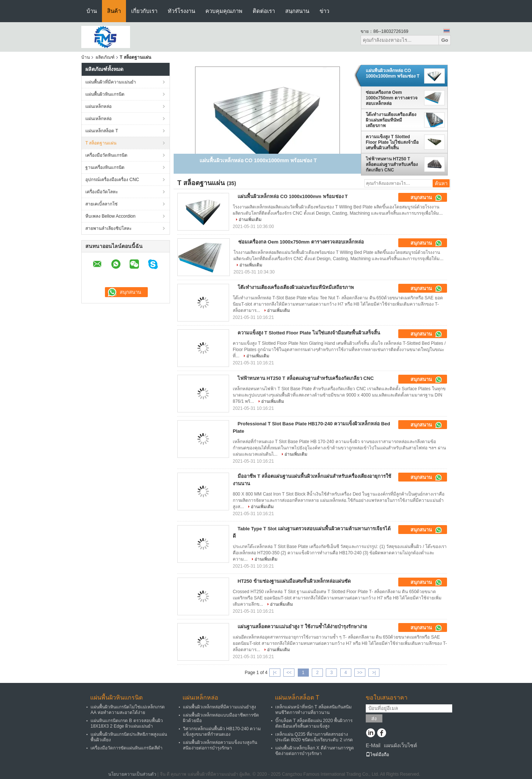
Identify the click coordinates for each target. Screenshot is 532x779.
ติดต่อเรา (264, 11)
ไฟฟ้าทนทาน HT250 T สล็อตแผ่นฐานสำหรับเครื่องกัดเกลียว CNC (392, 164)
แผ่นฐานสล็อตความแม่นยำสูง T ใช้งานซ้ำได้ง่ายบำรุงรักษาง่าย (302, 627)
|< (275, 673)
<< (289, 673)
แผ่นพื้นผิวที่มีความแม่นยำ (111, 82)
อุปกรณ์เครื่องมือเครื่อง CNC (112, 180)
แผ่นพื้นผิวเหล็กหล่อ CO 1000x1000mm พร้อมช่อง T (393, 73)
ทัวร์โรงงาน (181, 11)
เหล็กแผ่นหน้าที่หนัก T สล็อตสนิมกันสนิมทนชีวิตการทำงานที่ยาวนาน (313, 710)
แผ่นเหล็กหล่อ (98, 106)
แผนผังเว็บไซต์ (400, 745)
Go (445, 40)
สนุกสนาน (297, 11)
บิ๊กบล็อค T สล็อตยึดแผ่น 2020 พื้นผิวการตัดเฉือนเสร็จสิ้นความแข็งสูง (314, 723)
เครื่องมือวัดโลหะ (102, 192)
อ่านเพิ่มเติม (250, 220)
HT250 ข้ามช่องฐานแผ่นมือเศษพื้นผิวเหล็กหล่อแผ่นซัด (294, 581)
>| (374, 673)
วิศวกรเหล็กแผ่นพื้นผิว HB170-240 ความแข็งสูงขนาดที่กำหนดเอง (222, 732)
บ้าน (92, 11)
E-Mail (373, 745)
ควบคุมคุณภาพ (224, 11)
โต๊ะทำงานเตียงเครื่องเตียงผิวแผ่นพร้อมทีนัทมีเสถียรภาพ (391, 120)
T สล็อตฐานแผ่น (101, 143)
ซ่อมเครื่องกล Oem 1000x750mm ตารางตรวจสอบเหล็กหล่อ (392, 98)
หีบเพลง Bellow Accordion (110, 216)
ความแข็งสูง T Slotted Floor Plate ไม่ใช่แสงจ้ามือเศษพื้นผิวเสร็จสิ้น (392, 142)
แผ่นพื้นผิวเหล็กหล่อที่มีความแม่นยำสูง (219, 707)
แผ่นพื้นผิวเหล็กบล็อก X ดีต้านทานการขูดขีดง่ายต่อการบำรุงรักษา (315, 751)
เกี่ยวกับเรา (144, 11)
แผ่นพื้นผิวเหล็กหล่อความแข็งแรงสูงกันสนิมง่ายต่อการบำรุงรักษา (220, 745)
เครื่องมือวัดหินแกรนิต (106, 155)
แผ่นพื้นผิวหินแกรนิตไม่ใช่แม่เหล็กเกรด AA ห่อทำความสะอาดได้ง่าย (128, 710)
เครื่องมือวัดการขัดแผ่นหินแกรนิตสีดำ (127, 748)
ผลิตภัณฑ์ (105, 57)
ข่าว (324, 11)
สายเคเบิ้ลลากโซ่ (101, 204)
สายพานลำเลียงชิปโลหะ (108, 228)
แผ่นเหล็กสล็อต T (102, 131)
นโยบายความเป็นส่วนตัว (132, 774)
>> (360, 673)
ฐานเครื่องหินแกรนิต (105, 167)
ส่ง (374, 719)
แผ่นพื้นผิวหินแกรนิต (105, 94)
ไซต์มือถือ (377, 755)
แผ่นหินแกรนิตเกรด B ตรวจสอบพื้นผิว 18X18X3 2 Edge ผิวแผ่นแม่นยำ (127, 723)
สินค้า (114, 11)
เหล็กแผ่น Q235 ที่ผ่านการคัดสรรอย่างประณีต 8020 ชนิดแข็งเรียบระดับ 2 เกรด (314, 737)
